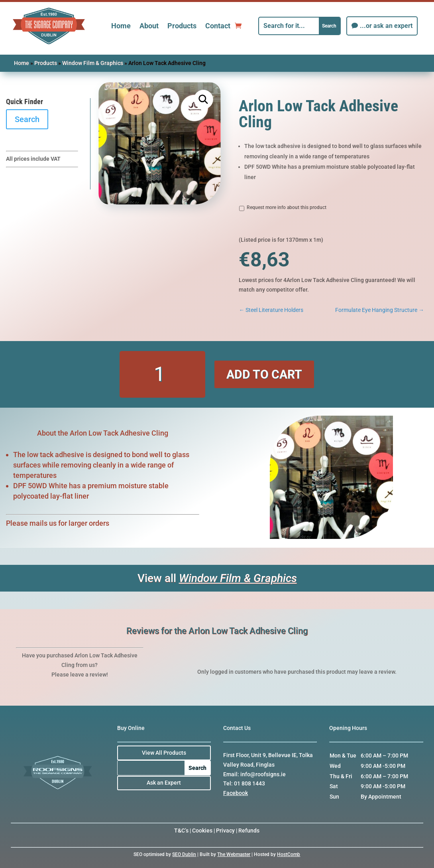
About (149, 26)
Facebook (236, 793)
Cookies (202, 831)
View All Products (164, 753)
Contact (218, 26)
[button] (204, 100)
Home (121, 26)
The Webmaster (234, 854)
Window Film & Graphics (93, 63)
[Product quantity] (162, 374)
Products (182, 26)
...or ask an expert (386, 26)
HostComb (289, 854)
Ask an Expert (164, 783)
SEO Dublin (184, 854)
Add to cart (264, 374)
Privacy (225, 831)
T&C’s (181, 831)
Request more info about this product (287, 207)
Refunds (249, 831)
